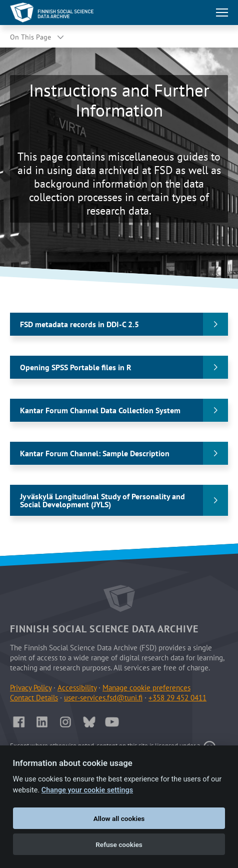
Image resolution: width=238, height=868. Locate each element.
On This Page (30, 37)
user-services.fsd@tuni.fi (103, 698)
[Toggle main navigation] (222, 13)
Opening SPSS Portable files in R (76, 367)
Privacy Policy (31, 688)
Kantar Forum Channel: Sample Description (95, 453)
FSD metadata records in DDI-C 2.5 (79, 324)
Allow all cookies (119, 818)
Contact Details (34, 698)
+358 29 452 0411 (177, 698)
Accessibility (77, 688)
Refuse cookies (119, 844)
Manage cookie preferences (146, 688)
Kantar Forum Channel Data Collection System (100, 410)
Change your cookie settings (87, 790)
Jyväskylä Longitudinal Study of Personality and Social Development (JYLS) (102, 500)
